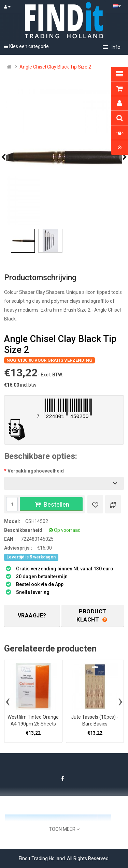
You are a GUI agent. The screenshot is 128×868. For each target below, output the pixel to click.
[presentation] (8, 701)
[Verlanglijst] (95, 504)
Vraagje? (32, 616)
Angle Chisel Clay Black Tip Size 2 (55, 67)
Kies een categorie (26, 46)
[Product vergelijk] (113, 504)
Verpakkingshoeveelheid (36, 471)
